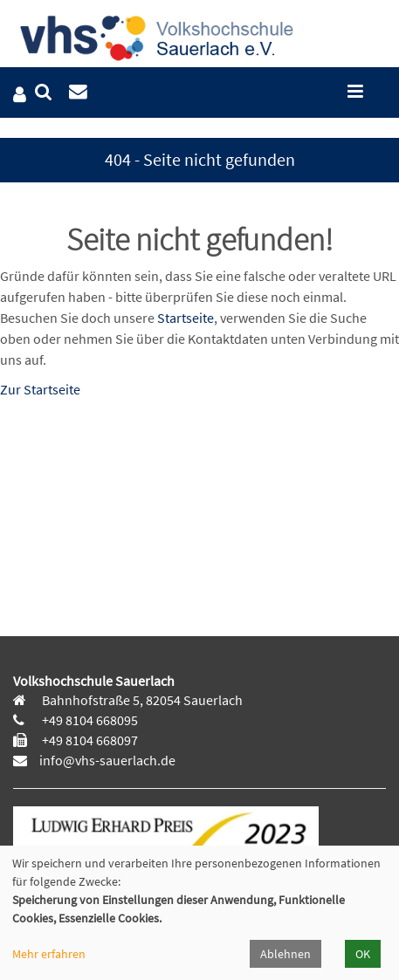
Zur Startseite (40, 389)
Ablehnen (285, 954)
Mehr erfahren (49, 954)
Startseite (186, 318)
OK (363, 954)
